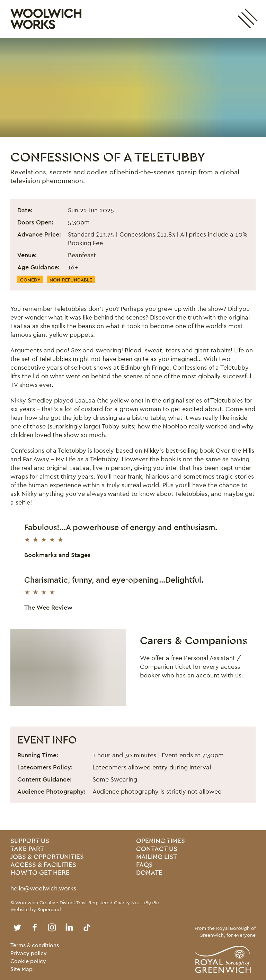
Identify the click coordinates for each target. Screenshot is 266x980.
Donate (149, 873)
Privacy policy (29, 953)
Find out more (166, 695)
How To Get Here (40, 873)
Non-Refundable (71, 280)
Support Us (30, 841)
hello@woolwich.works (43, 888)
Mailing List (157, 857)
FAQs (144, 865)
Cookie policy (28, 961)
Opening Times (161, 841)
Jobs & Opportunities (47, 857)
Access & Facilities (43, 865)
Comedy (30, 280)
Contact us (157, 849)
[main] (133, 434)
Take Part (27, 849)
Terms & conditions (35, 945)
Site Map (21, 969)
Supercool (49, 909)
